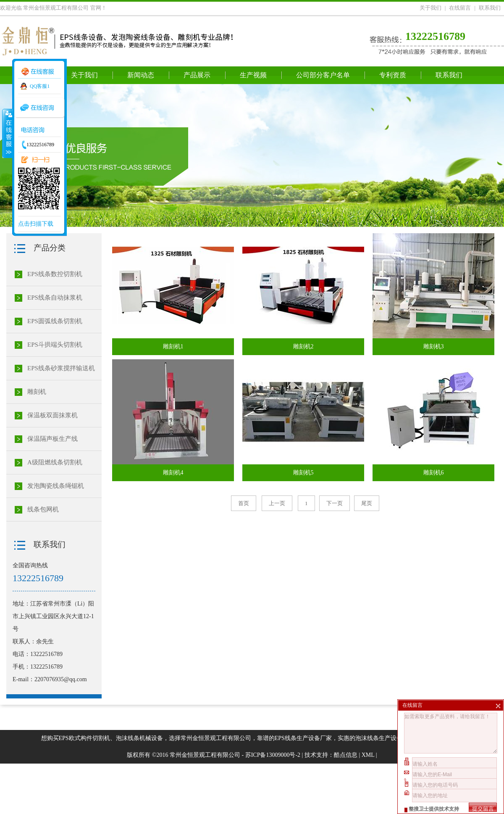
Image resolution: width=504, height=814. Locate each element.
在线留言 (460, 8)
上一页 (277, 503)
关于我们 (430, 8)
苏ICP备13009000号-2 (273, 755)
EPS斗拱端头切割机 (55, 345)
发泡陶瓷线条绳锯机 (56, 486)
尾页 (367, 503)
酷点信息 (346, 755)
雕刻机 (37, 392)
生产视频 (253, 75)
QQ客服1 (40, 86)
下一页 (335, 503)
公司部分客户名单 (323, 75)
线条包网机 (43, 509)
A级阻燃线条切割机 (55, 462)
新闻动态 (141, 75)
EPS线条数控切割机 (55, 274)
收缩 (7, 133)
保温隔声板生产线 (52, 439)
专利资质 (393, 75)
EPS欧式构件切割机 (84, 738)
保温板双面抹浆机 (52, 415)
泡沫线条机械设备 (139, 738)
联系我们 (490, 8)
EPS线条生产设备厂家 (303, 738)
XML (368, 755)
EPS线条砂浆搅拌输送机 (61, 368)
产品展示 (197, 75)
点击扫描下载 (36, 224)
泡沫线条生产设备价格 (385, 738)
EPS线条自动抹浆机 (55, 298)
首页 (244, 503)
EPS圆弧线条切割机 (55, 321)
